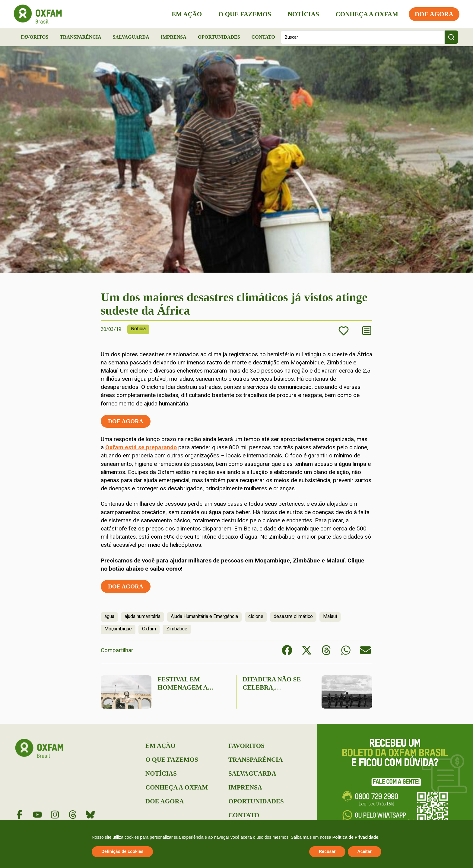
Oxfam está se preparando (141, 447)
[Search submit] (451, 37)
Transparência (81, 37)
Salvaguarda (131, 37)
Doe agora (126, 421)
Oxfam (149, 629)
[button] (287, 650)
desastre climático (293, 616)
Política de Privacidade (356, 837)
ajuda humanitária (143, 616)
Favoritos (35, 37)
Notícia (138, 329)
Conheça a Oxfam (365, 14)
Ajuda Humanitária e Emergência (204, 616)
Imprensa (173, 37)
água (109, 616)
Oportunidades (219, 37)
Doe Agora (433, 14)
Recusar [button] (327, 851)
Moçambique (118, 629)
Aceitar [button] (365, 851)
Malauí (330, 616)
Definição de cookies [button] (122, 851)
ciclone (256, 616)
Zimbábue (177, 629)
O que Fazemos (243, 14)
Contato (263, 37)
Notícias (302, 14)
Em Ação (186, 14)
